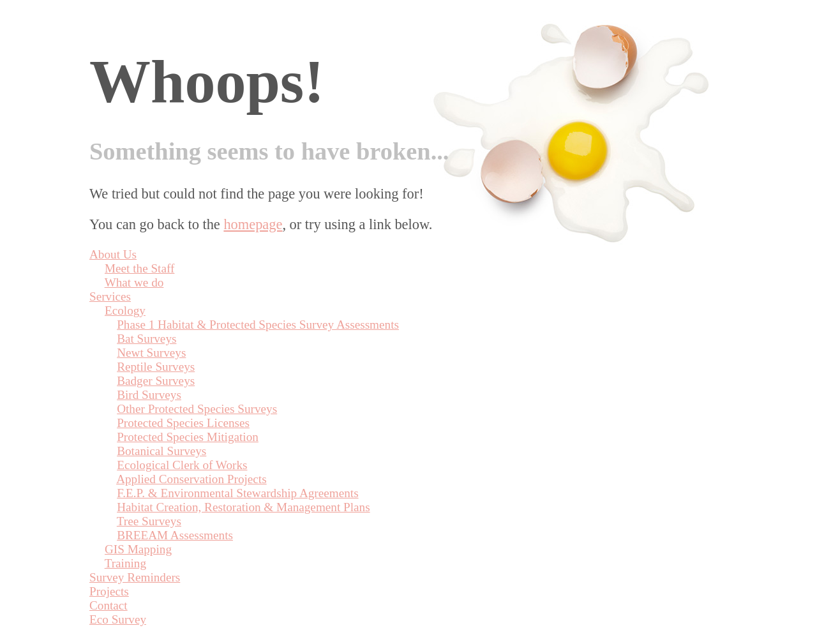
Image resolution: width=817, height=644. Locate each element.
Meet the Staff (139, 268)
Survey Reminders (135, 577)
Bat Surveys (146, 339)
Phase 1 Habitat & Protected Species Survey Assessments (258, 325)
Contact (109, 605)
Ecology (125, 311)
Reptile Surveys (156, 367)
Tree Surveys (149, 521)
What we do (134, 282)
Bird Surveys (149, 395)
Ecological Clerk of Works (182, 465)
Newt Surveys (151, 353)
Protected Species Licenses (183, 423)
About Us (113, 254)
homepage (253, 224)
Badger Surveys (156, 381)
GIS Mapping (138, 549)
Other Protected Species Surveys (197, 409)
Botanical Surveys (161, 451)
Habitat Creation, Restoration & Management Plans (243, 507)
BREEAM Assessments (175, 535)
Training (125, 563)
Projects (109, 591)
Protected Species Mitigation (188, 437)
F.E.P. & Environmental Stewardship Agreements (237, 493)
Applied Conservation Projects (191, 479)
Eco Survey (118, 619)
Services (110, 296)
